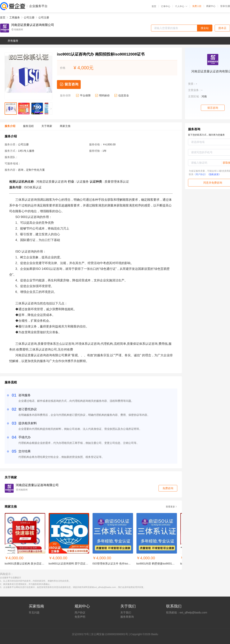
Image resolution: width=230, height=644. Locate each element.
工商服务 (15, 17)
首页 (154, 6)
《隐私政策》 (214, 174)
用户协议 (80, 613)
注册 (228, 6)
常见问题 (34, 613)
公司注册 (29, 17)
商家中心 (211, 6)
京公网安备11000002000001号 (110, 634)
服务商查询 (127, 617)
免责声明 (80, 617)
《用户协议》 (200, 174)
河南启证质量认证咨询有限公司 (33, 25)
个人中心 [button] (181, 6)
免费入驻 (197, 6)
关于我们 (126, 613)
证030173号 (82, 634)
